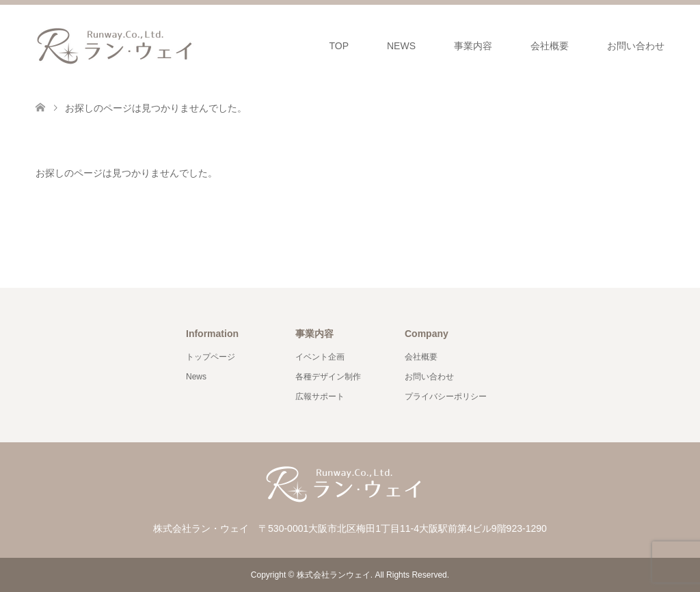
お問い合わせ (636, 46)
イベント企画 (320, 357)
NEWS (401, 46)
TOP (339, 46)
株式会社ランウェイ (334, 575)
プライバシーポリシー (446, 396)
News (196, 377)
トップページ (211, 357)
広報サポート (320, 396)
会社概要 (550, 46)
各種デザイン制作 (328, 377)
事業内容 (473, 46)
